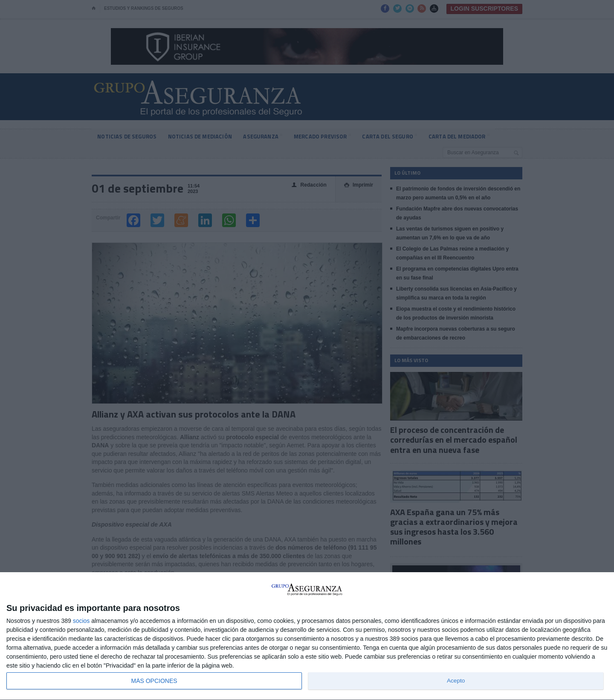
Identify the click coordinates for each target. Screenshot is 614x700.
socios (81, 621)
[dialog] (307, 636)
